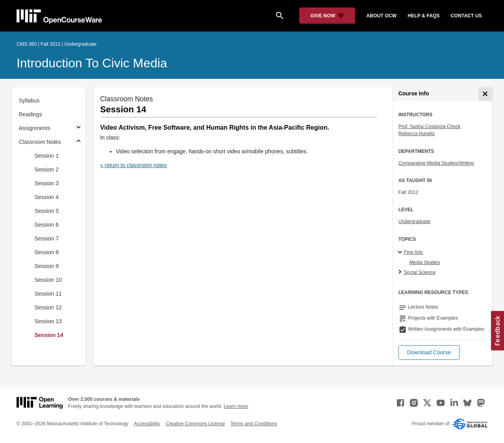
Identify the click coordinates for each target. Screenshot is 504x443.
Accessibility (147, 424)
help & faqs (423, 16)
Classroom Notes (40, 142)
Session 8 (47, 252)
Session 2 (47, 169)
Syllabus (29, 101)
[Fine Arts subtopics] (401, 253)
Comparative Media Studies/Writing (436, 163)
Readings (31, 114)
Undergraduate (415, 221)
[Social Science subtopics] (401, 272)
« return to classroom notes (133, 165)
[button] (429, 353)
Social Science (420, 272)
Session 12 (48, 307)
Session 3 (47, 183)
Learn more (236, 406)
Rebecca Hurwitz (417, 134)
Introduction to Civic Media (92, 63)
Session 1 (47, 156)
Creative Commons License (195, 424)
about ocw (381, 16)
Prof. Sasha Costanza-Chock (430, 127)
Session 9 (47, 266)
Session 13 (48, 321)
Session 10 (48, 280)
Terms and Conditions (254, 424)
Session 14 (49, 335)
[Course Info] (485, 94)
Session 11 (48, 294)
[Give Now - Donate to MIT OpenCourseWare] (327, 16)
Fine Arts (413, 252)
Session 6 (47, 225)
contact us (466, 16)
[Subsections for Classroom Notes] (79, 142)
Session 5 (47, 211)
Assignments (35, 128)
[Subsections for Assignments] (79, 128)
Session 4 (47, 197)
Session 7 (47, 238)
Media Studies (425, 262)
